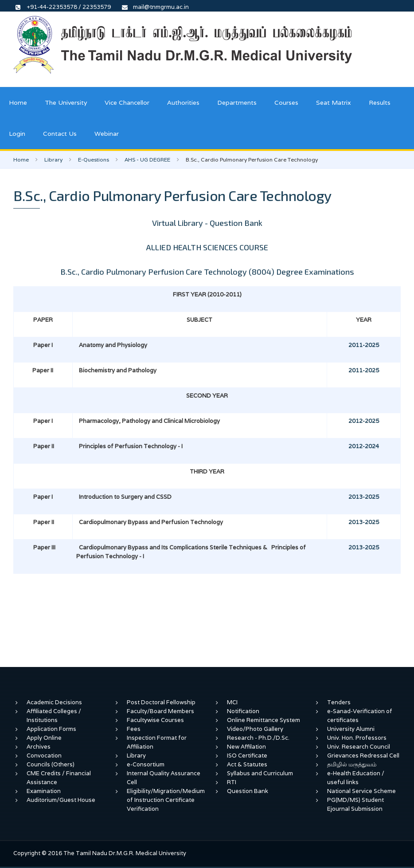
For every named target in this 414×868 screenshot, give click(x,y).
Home (18, 103)
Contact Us (60, 134)
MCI (232, 702)
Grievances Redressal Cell (363, 756)
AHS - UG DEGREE (147, 160)
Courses (286, 103)
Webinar (107, 134)
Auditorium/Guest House (61, 800)
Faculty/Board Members (160, 711)
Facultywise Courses (155, 720)
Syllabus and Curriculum (260, 773)
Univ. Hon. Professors (357, 738)
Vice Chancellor (127, 103)
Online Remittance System (264, 720)
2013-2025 (364, 497)
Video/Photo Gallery (255, 729)
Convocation (44, 756)
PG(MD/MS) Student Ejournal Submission (355, 804)
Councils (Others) (51, 764)
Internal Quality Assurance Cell (164, 778)
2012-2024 (364, 446)
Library (53, 160)
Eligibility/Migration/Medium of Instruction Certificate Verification (166, 800)
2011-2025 (364, 345)
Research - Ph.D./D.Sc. (258, 738)
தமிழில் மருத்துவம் (352, 764)
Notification (243, 711)
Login (17, 134)
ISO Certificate (247, 756)
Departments (237, 103)
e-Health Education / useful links (356, 778)
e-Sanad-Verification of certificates (360, 716)
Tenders (339, 702)
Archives (39, 747)
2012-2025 (364, 421)
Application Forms (51, 729)
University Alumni (351, 729)
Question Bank (248, 791)
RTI (232, 782)
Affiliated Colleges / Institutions (54, 716)
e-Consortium (146, 764)
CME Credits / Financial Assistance (59, 778)
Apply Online (44, 738)
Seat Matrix (334, 103)
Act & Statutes (247, 764)
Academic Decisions (54, 702)
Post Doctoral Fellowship (161, 702)
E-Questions (94, 160)
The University (66, 103)
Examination (44, 791)
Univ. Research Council (359, 747)
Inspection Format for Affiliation (157, 742)
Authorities (183, 103)
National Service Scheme (361, 791)
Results (380, 103)
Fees (134, 729)
